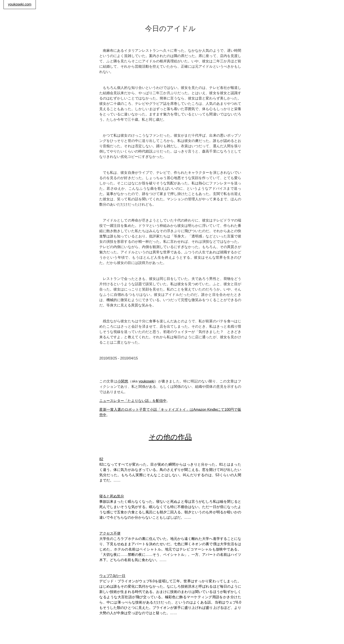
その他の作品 (170, 437)
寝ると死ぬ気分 (112, 496)
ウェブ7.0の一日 (112, 576)
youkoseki (146, 381)
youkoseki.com (20, 4)
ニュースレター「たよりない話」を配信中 (133, 401)
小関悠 (123, 381)
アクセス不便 (110, 533)
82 (101, 459)
